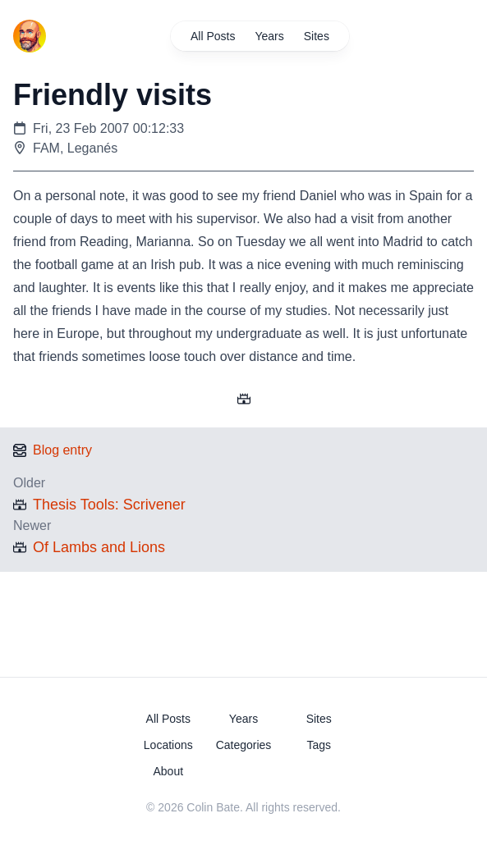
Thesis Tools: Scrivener (109, 505)
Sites (317, 36)
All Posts (213, 36)
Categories (244, 745)
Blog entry (62, 450)
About (168, 771)
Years (270, 36)
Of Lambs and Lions (99, 547)
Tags (319, 745)
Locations (168, 745)
